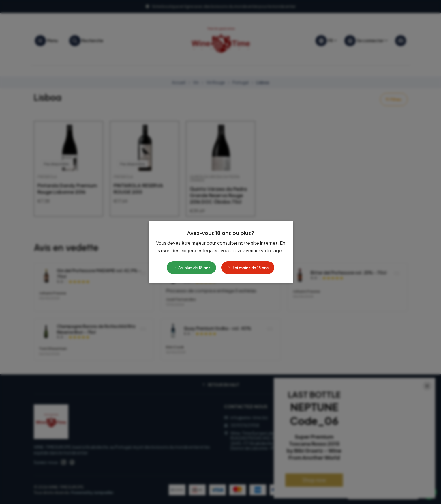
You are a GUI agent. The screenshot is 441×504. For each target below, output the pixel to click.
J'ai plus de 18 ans (191, 268)
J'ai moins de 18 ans (248, 268)
